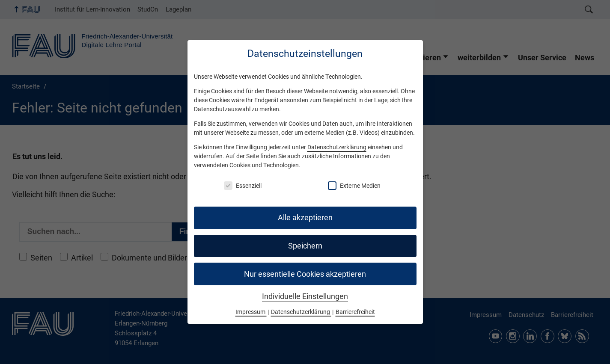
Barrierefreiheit (355, 312)
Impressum (251, 312)
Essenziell (243, 186)
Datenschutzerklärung (337, 147)
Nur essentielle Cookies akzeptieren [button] (305, 274)
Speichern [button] (305, 246)
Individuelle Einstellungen (305, 296)
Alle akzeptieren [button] (305, 218)
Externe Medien (354, 186)
